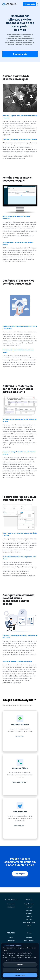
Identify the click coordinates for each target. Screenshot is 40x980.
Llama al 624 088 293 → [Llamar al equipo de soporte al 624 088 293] (20, 782)
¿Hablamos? (11, 941)
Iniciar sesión (11, 907)
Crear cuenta (11, 904)
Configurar (20, 970)
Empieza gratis (30, 4)
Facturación (29, 910)
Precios (11, 937)
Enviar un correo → (20, 826)
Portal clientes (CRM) (29, 923)
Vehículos (29, 913)
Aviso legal (29, 937)
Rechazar (20, 965)
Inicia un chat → (20, 736)
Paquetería (29, 907)
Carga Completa (29, 904)
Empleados (29, 916)
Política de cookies (29, 941)
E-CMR (29, 926)
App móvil (29, 920)
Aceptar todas (20, 975)
